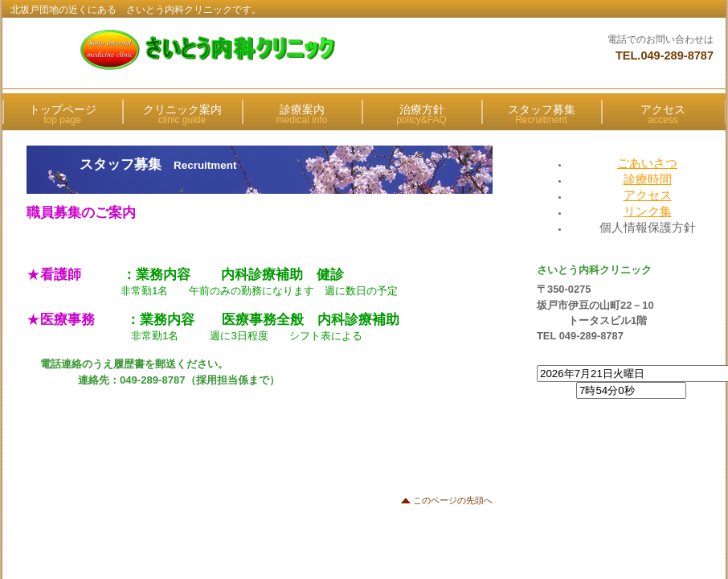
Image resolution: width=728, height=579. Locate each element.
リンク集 (648, 211)
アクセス (648, 195)
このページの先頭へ (453, 500)
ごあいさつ (647, 163)
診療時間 (648, 179)
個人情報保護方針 (648, 227)
